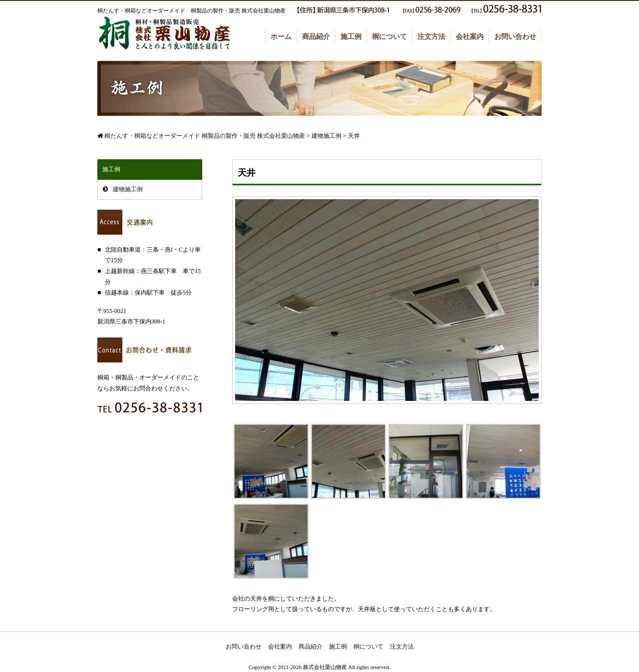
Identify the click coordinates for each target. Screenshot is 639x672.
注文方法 (431, 37)
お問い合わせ (515, 37)
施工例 (351, 37)
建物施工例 (128, 189)
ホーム (281, 37)
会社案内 (470, 37)
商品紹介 (316, 37)
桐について (389, 37)
